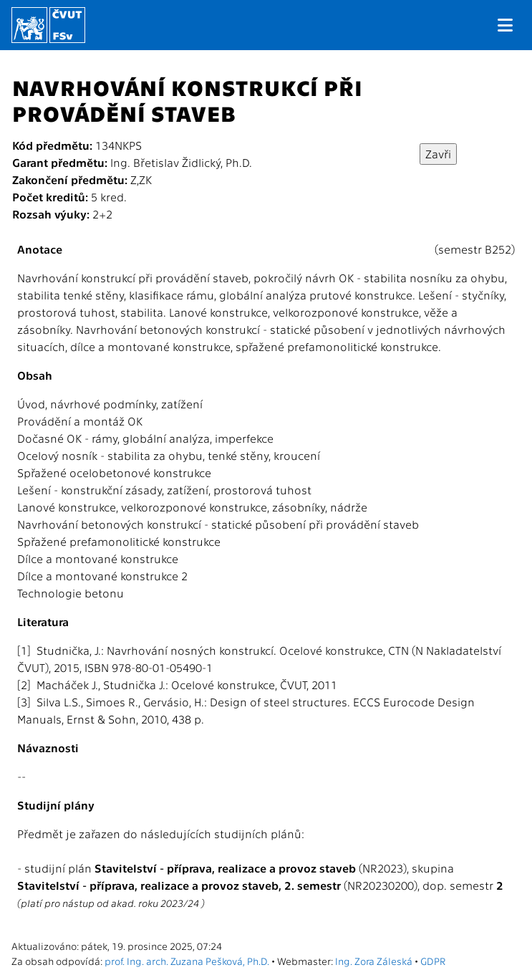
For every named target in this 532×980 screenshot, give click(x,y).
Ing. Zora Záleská (374, 961)
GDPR (433, 961)
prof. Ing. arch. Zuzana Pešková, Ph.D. (187, 961)
